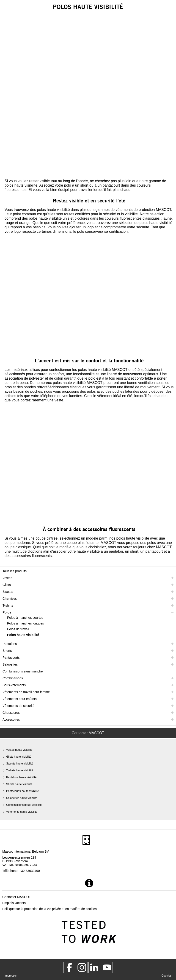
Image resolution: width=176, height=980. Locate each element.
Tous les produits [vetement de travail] (15, 571)
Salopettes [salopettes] (10, 664)
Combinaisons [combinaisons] (13, 678)
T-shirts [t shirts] (8, 605)
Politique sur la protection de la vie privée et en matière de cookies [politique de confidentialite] (49, 909)
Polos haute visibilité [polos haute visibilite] (23, 635)
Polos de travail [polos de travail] (18, 629)
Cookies (166, 976)
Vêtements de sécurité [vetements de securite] (18, 706)
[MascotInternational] (107, 967)
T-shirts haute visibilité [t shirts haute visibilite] (20, 770)
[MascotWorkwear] (69, 967)
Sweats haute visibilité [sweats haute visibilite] (20, 764)
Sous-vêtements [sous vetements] (14, 685)
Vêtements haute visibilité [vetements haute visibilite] (22, 812)
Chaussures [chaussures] (11, 713)
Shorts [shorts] (7, 651)
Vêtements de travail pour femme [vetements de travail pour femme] (26, 692)
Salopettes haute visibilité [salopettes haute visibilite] (22, 798)
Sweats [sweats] (8, 592)
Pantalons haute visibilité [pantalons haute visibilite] (21, 777)
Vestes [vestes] (7, 578)
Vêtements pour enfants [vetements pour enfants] (20, 699)
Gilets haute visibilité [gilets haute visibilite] (19, 757)
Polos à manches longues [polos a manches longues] (25, 623)
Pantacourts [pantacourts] (11, 658)
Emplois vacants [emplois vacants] (14, 903)
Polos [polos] (7, 612)
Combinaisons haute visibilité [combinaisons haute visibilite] (24, 805)
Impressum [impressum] (11, 976)
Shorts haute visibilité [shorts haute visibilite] (19, 784)
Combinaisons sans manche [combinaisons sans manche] (23, 671)
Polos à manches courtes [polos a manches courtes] (25, 618)
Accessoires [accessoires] (11, 720)
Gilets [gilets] (7, 585)
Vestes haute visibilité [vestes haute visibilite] (19, 750)
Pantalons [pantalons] (10, 644)
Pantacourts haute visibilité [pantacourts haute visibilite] (23, 791)
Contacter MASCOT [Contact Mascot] (88, 733)
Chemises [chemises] (10, 599)
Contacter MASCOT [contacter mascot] (16, 897)
